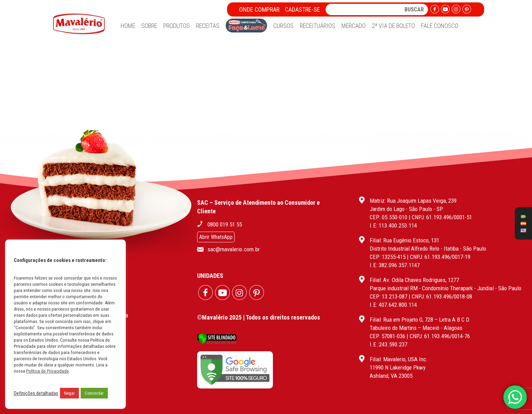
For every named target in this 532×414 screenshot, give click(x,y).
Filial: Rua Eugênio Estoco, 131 (405, 240)
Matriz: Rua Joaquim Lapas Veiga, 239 (413, 201)
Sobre (149, 26)
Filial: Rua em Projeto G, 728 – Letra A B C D (420, 320)
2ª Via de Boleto (393, 26)
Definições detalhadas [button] (36, 393)
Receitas (208, 26)
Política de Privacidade (48, 371)
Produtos (177, 26)
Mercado (354, 26)
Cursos (283, 26)
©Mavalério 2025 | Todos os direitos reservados (259, 317)
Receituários (318, 26)
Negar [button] (69, 393)
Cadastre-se (303, 9)
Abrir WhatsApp (216, 237)
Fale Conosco (440, 26)
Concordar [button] (94, 393)
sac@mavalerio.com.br (234, 249)
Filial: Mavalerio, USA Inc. (399, 359)
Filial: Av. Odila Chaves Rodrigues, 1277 (414, 280)
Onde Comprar (259, 9)
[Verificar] (217, 342)
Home (128, 26)
